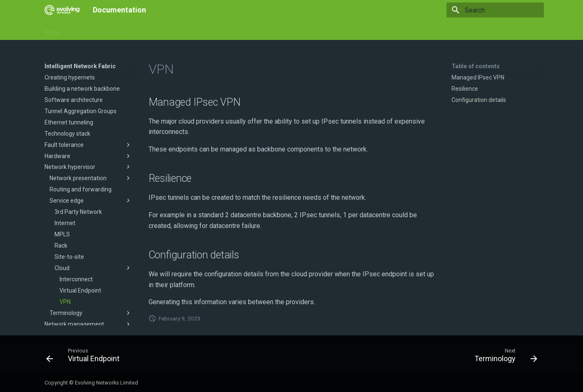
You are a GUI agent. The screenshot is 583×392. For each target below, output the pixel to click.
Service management (251, 30)
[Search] (495, 10)
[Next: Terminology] (503, 357)
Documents (162, 30)
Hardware (200, 30)
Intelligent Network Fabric (103, 30)
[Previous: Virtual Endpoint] (85, 357)
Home (52, 30)
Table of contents (476, 66)
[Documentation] (62, 10)
